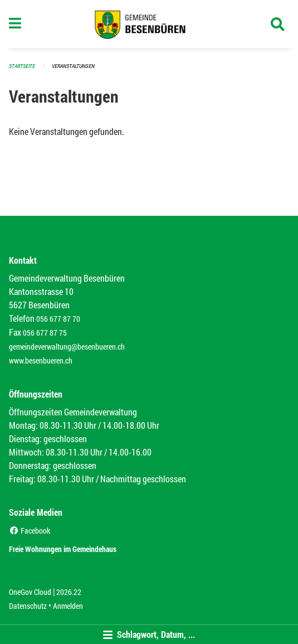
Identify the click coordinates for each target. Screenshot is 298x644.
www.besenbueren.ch (41, 360)
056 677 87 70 (58, 319)
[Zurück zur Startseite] (149, 24)
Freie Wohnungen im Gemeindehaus (63, 549)
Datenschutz (28, 606)
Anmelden (68, 606)
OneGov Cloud (30, 592)
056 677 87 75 (45, 333)
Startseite (22, 66)
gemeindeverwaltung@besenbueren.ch (67, 347)
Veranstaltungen (73, 66)
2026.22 (69, 592)
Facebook (30, 531)
